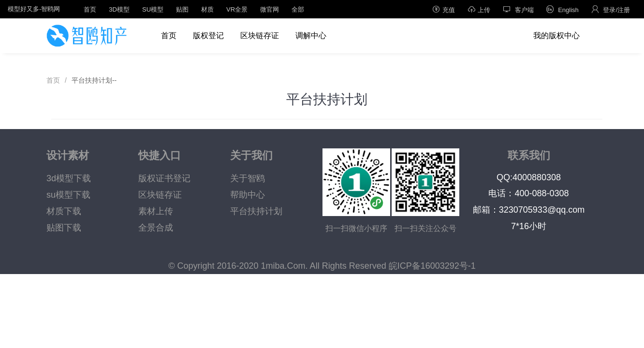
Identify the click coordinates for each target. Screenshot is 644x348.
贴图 (182, 9)
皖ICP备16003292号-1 (432, 266)
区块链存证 (260, 36)
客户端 (518, 9)
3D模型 (119, 9)
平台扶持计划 (256, 211)
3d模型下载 (69, 178)
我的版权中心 (556, 36)
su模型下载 (68, 195)
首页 (90, 9)
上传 (479, 9)
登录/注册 (611, 9)
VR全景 (237, 9)
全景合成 (156, 228)
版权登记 (208, 36)
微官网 (270, 9)
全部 (298, 9)
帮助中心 (248, 195)
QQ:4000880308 (529, 177)
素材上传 (156, 211)
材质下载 (64, 211)
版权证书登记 (164, 178)
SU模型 (153, 9)
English (563, 9)
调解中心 (311, 36)
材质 (207, 9)
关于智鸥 (248, 178)
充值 (444, 9)
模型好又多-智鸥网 (34, 9)
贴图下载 (64, 228)
